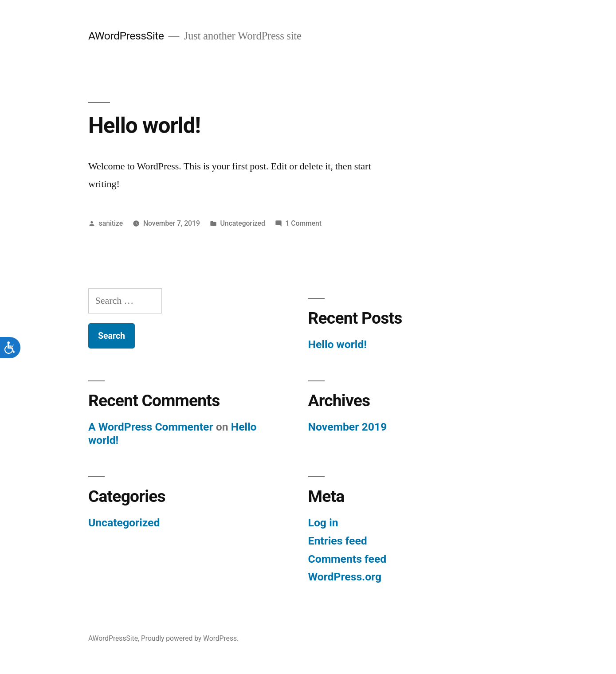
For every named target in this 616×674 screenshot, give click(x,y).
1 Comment (304, 223)
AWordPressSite (126, 36)
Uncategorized (243, 223)
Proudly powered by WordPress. (190, 638)
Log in (323, 523)
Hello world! (144, 125)
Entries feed (338, 541)
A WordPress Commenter (151, 427)
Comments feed (347, 559)
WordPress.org (345, 577)
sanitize (111, 223)
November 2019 (348, 427)
